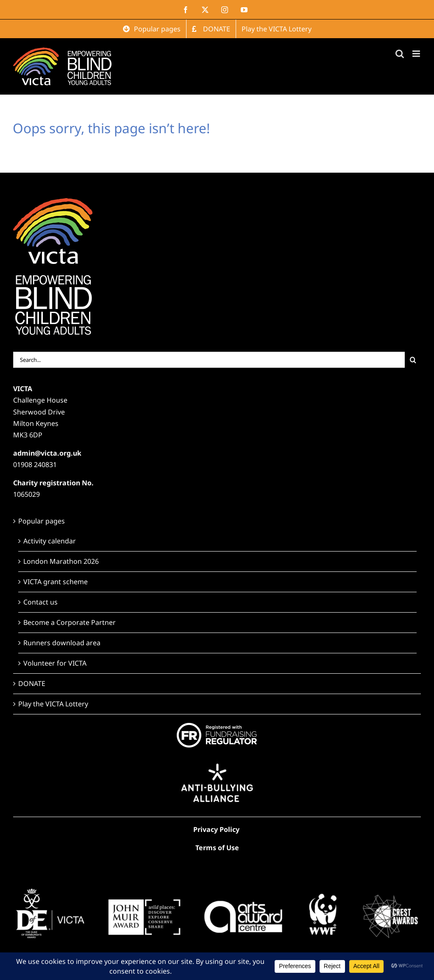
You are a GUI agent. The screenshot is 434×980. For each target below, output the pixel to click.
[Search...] (209, 360)
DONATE (32, 683)
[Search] (413, 360)
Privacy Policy (216, 829)
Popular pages (42, 521)
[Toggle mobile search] (400, 54)
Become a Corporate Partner (70, 622)
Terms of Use (217, 848)
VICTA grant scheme (56, 582)
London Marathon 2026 (61, 561)
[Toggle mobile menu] (417, 54)
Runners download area (62, 643)
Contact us (40, 602)
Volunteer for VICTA (55, 663)
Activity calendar (50, 541)
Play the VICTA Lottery (53, 704)
